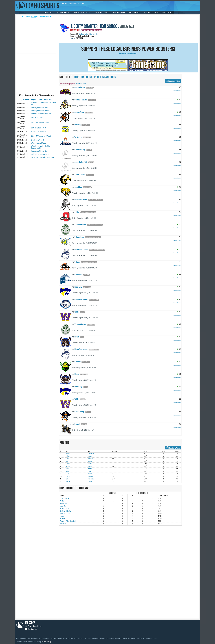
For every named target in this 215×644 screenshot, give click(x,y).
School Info (84, 34)
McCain (90, 474)
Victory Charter (79, 225)
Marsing (76, 125)
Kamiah (76, 424)
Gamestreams (118, 12)
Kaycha (68, 476)
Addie (68, 474)
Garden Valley (79, 87)
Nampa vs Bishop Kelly (40, 151)
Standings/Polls (82, 12)
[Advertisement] (36, 72)
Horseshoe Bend (80, 200)
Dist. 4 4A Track (37, 118)
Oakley (76, 212)
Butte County (78, 412)
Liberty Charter (65, 498)
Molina (90, 466)
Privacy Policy (46, 642)
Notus (76, 337)
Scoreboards (63, 12)
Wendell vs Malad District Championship (40, 147)
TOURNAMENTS (101, 12)
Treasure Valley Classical (68, 521)
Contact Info (95, 34)
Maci (67, 469)
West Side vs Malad (39, 143)
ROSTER (79, 77)
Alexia (68, 466)
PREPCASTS (134, 12)
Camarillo (91, 454)
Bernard (90, 476)
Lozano (90, 456)
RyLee (68, 454)
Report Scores (177, 91)
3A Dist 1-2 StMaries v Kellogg (42, 157)
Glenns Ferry (78, 112)
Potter (90, 471)
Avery (67, 459)
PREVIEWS (166, 12)
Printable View (173, 81)
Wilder (76, 312)
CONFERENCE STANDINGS (101, 77)
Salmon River (78, 237)
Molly (67, 461)
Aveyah (68, 464)
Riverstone (77, 274)
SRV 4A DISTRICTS (38, 128)
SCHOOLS (48, 12)
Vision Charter (79, 175)
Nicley (90, 469)
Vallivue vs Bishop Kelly (40, 154)
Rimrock (76, 362)
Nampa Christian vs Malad (41, 114)
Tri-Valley (77, 137)
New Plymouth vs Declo (40, 108)
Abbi (67, 471)
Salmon (76, 262)
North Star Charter (80, 249)
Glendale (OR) (79, 150)
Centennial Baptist (80, 299)
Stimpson (91, 479)
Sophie (68, 481)
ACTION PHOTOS (151, 12)
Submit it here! (81, 84)
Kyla (67, 479)
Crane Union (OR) (80, 162)
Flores (90, 464)
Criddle (90, 461)
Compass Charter (80, 100)
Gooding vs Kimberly (39, 132)
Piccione (90, 459)
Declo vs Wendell (38, 140)
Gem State (77, 187)
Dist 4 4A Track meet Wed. (41, 136)
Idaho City (77, 287)
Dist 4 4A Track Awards (40, 123)
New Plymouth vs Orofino (41, 111)
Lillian (68, 456)
